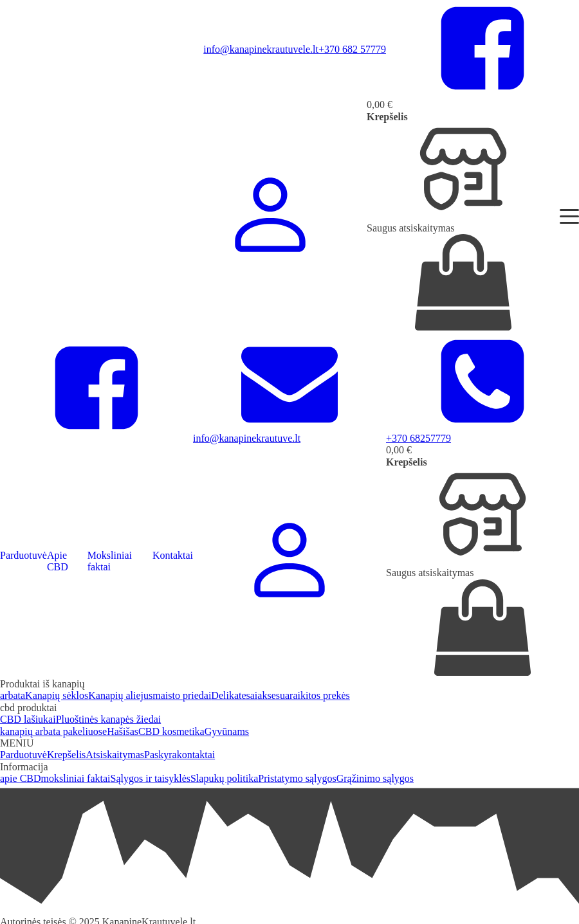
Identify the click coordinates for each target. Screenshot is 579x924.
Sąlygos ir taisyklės (151, 778)
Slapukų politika (224, 778)
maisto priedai (182, 695)
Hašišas (123, 731)
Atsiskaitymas (115, 755)
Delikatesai (234, 695)
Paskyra (161, 755)
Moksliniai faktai (110, 561)
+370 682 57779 (352, 49)
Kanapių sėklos (57, 695)
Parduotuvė (23, 555)
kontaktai (196, 755)
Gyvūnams (227, 731)
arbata (13, 695)
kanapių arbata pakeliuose (53, 731)
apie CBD (21, 778)
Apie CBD (58, 561)
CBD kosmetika (171, 731)
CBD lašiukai (28, 719)
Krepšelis (66, 755)
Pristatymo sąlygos (297, 778)
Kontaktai (173, 555)
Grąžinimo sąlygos (375, 778)
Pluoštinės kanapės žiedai (109, 719)
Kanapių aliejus (120, 695)
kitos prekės (325, 695)
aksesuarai (279, 695)
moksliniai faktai (76, 778)
